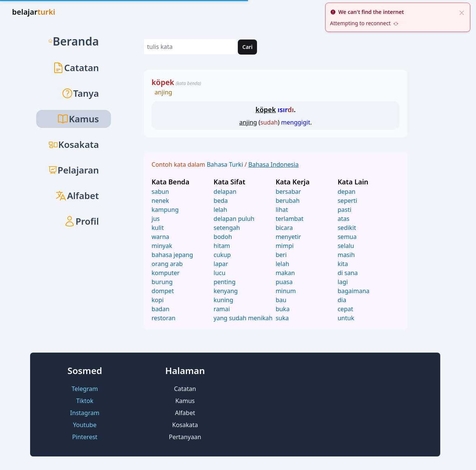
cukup (222, 255)
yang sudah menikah (243, 318)
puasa (284, 282)
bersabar (288, 192)
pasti (344, 210)
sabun (160, 192)
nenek (160, 201)
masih (346, 255)
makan (285, 273)
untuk (346, 318)
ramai (222, 309)
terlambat (289, 219)
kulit (158, 228)
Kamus (185, 401)
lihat (282, 210)
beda (221, 201)
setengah (227, 228)
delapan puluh (234, 219)
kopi (158, 300)
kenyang (226, 291)
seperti (347, 201)
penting (225, 282)
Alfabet (77, 195)
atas (343, 219)
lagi (343, 282)
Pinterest (85, 437)
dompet (163, 291)
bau (281, 300)
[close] (462, 12)
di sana (348, 273)
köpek (163, 82)
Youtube (85, 425)
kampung (165, 210)
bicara (284, 228)
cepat (345, 309)
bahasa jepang (172, 255)
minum (286, 291)
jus (156, 219)
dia (342, 300)
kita (343, 264)
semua (347, 237)
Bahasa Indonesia (274, 164)
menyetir (288, 237)
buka (282, 309)
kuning (224, 300)
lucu (220, 273)
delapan (225, 192)
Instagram (85, 413)
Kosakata (74, 144)
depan (347, 192)
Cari (247, 47)
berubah (287, 201)
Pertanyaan (185, 437)
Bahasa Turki (225, 164)
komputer (166, 273)
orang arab (167, 264)
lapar (221, 264)
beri (281, 255)
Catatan (76, 68)
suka (282, 318)
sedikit (347, 228)
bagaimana (354, 291)
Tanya (80, 93)
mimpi (284, 246)
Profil (81, 221)
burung (162, 282)
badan (161, 309)
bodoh (223, 237)
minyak (162, 246)
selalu (346, 246)
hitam (222, 246)
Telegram (85, 389)
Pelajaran (74, 170)
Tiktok (85, 401)
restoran (164, 318)
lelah (221, 210)
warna (160, 237)
